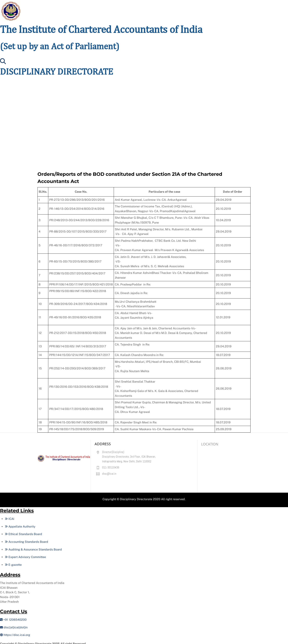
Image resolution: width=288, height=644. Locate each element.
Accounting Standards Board (26, 540)
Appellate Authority (20, 524)
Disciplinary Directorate (136, 497)
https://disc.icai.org (15, 633)
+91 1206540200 (13, 617)
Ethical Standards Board (23, 532)
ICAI (10, 517)
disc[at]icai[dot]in (14, 625)
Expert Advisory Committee (25, 555)
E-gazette (13, 563)
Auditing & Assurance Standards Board (33, 547)
